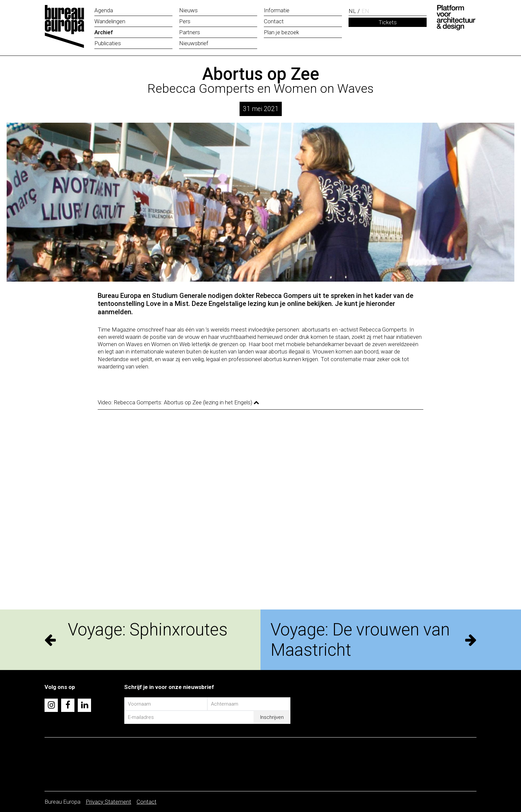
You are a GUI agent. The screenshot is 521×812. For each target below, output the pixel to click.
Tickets (388, 22)
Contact (147, 802)
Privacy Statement (108, 802)
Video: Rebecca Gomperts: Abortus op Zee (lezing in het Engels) (178, 402)
